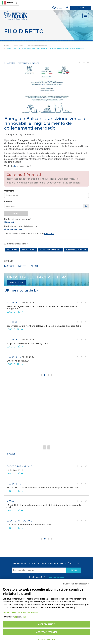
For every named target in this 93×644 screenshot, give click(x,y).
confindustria (28, 250)
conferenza (12, 250)
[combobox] (10, 3)
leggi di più (15, 310)
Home (7, 46)
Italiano (7, 3)
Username (9, 191)
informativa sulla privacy (54, 577)
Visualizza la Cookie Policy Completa (21, 612)
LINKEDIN (34, 266)
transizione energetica (76, 250)
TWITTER (22, 266)
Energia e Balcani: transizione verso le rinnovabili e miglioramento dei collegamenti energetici (45, 48)
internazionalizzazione (50, 250)
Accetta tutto (47, 624)
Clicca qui (9, 222)
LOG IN (81, 8)
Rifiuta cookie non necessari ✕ (76, 584)
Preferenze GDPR (46, 640)
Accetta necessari (47, 632)
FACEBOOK (9, 266)
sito (15, 166)
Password (9, 201)
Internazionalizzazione (38, 46)
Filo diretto (19, 46)
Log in (16, 213)
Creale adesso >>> (13, 229)
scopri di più (16, 282)
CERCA (57, 8)
